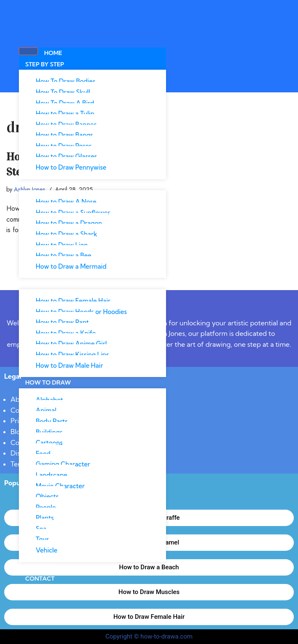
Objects (47, 496)
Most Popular (49, 185)
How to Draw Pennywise (71, 167)
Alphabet (49, 400)
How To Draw (48, 382)
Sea (41, 529)
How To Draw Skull (63, 92)
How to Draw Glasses (66, 156)
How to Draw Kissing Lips (72, 355)
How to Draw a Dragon (69, 223)
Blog (17, 432)
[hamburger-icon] (28, 51)
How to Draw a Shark (66, 234)
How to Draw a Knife (66, 333)
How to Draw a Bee (63, 255)
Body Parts (52, 421)
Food (43, 454)
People (46, 507)
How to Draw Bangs (64, 135)
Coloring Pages (52, 568)
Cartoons (49, 443)
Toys (42, 539)
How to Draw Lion (62, 245)
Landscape (51, 475)
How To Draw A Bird (65, 103)
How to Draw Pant (62, 322)
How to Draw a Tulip (65, 114)
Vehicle (46, 550)
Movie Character (60, 486)
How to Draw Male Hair (69, 365)
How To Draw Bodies (66, 81)
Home (53, 53)
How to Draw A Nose (66, 202)
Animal (46, 410)
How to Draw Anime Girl (71, 344)
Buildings (49, 432)
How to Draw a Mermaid (71, 266)
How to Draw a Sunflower (73, 213)
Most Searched (51, 283)
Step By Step (45, 64)
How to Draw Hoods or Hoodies (81, 312)
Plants (45, 518)
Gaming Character (63, 464)
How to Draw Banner (66, 124)
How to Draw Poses (64, 146)
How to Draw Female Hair (73, 301)
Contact (40, 579)
